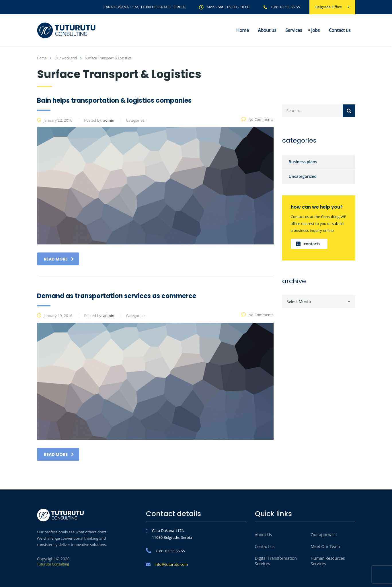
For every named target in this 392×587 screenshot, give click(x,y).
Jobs (315, 30)
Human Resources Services (328, 561)
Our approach (324, 535)
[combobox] (319, 302)
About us (267, 30)
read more (59, 259)
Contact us (340, 30)
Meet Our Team (325, 546)
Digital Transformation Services (276, 561)
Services (294, 30)
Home (243, 30)
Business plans (303, 162)
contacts (308, 244)
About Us (264, 535)
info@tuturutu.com (171, 564)
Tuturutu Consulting (53, 564)
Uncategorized (303, 176)
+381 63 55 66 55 (285, 7)
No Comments (257, 119)
